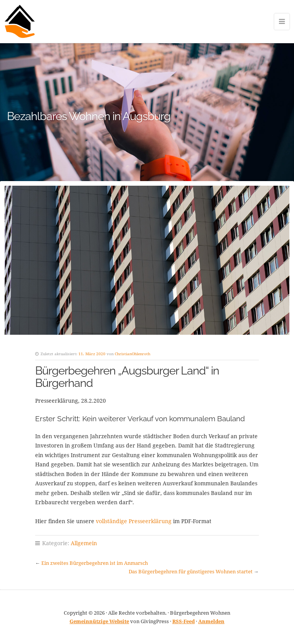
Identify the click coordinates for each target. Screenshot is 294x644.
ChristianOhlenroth (133, 354)
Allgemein (84, 543)
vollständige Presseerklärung (134, 521)
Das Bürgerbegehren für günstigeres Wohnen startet (191, 571)
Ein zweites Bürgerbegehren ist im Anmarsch (95, 563)
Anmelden (211, 621)
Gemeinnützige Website (99, 621)
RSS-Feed (184, 621)
